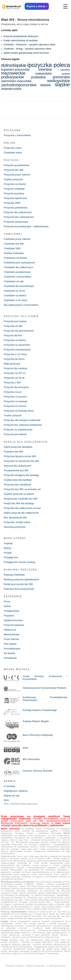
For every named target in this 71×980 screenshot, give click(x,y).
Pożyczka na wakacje (16, 401)
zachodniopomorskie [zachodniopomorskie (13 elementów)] (19, 85)
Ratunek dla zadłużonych (18, 466)
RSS (6, 800)
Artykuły (8, 543)
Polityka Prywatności (35, 966)
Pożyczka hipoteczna (15, 198)
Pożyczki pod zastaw (15, 321)
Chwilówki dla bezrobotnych (19, 286)
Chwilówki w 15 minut (16, 300)
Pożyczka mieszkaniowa (17, 350)
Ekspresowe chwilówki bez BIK (21, 499)
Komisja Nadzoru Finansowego (40, 710)
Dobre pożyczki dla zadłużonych (21, 513)
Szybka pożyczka (13, 179)
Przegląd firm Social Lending (19, 562)
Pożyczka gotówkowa (16, 208)
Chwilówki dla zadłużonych (18, 267)
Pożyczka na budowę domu (19, 411)
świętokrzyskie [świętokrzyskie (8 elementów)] (11, 89)
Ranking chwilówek (14, 575)
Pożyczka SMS (12, 203)
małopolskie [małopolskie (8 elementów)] (44, 74)
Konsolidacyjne (12, 649)
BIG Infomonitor (31, 759)
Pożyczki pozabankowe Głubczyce (21, 36)
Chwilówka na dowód (15, 258)
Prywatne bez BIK (14, 452)
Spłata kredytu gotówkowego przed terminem (26, 53)
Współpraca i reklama (16, 791)
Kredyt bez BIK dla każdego (19, 503)
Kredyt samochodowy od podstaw (21, 40)
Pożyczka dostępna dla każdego (21, 475)
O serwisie (10, 786)
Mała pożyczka (12, 364)
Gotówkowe (10, 658)
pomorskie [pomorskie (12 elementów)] (61, 77)
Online (7, 606)
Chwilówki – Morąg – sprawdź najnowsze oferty (27, 49)
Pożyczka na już (13, 392)
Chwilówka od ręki (14, 281)
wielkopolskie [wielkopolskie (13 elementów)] (59, 81)
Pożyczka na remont (15, 406)
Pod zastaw (10, 644)
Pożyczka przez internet (17, 175)
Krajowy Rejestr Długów (36, 721)
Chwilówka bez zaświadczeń (19, 263)
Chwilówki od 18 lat (14, 291)
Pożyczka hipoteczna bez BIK (20, 456)
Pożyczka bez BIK (14, 170)
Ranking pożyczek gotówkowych (21, 579)
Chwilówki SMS (12, 248)
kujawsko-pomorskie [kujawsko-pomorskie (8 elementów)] (15, 70)
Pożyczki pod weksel (15, 434)
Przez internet (11, 639)
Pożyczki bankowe (14, 625)
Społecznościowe (13, 620)
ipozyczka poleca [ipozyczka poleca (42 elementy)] (49, 65)
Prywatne (9, 616)
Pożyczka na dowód (15, 184)
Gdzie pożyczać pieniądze (18, 447)
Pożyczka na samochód (17, 345)
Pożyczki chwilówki (14, 189)
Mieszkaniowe (12, 634)
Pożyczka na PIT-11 (15, 373)
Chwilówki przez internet (17, 239)
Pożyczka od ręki (13, 326)
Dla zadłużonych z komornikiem (21, 305)
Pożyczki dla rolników (16, 368)
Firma (7, 601)
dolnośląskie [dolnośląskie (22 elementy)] (14, 65)
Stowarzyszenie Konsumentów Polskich (44, 688)
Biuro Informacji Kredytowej (38, 735)
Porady (8, 553)
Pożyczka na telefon (15, 340)
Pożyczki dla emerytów (16, 387)
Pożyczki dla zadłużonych (18, 212)
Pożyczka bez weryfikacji (17, 485)
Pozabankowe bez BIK (16, 470)
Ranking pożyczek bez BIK (18, 584)
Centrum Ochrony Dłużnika (37, 771)
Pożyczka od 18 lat (14, 378)
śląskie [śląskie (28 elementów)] (62, 85)
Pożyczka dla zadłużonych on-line (22, 508)
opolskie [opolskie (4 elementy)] (66, 74)
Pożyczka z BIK (12, 382)
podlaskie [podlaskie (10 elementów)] (38, 77)
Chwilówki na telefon (15, 296)
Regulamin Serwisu (14, 966)
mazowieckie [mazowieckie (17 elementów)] (13, 73)
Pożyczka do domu (14, 359)
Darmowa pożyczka (14, 527)
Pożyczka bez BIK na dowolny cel (22, 489)
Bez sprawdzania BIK (16, 517)
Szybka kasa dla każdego (18, 480)
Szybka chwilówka (14, 253)
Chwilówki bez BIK (14, 244)
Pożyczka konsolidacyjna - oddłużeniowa (26, 226)
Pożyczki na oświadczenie (18, 430)
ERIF (26, 748)
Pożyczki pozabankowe (17, 165)
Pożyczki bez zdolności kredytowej (23, 425)
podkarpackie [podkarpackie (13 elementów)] (13, 77)
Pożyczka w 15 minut (15, 354)
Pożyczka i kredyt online (17, 522)
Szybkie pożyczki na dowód (19, 494)
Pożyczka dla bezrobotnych (19, 331)
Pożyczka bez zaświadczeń (19, 217)
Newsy (7, 548)
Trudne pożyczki (13, 415)
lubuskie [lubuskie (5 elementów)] (65, 70)
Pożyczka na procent (15, 397)
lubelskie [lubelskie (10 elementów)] (45, 69)
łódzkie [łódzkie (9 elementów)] (46, 85)
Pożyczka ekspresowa (16, 222)
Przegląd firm (11, 557)
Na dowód (9, 653)
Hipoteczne (10, 630)
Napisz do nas (12, 796)
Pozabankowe (12, 611)
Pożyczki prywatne (14, 193)
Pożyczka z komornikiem (17, 135)
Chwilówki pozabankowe (17, 272)
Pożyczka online (13, 148)
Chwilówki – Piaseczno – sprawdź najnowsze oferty (29, 45)
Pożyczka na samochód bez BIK (21, 461)
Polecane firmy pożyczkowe (19, 589)
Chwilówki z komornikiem (18, 277)
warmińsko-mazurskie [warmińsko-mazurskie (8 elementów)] (16, 81)
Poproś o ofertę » (37, 6)
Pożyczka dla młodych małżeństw (22, 420)
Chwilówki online (13, 153)
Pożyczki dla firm (13, 335)
